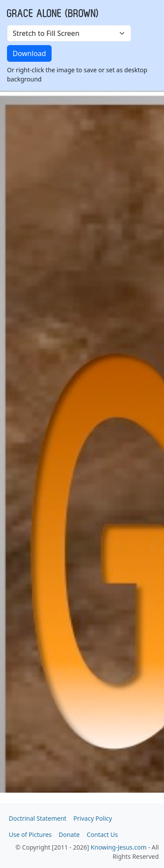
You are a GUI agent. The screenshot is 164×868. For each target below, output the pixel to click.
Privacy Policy (93, 818)
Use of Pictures (30, 834)
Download (29, 53)
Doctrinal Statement (38, 818)
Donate (69, 834)
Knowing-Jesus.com (119, 847)
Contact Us (102, 834)
